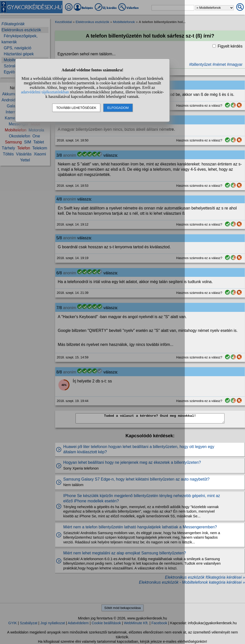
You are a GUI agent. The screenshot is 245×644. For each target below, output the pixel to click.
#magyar (235, 64)
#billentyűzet (200, 64)
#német (219, 64)
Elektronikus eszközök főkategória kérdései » (205, 577)
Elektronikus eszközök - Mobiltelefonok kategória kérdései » (192, 582)
